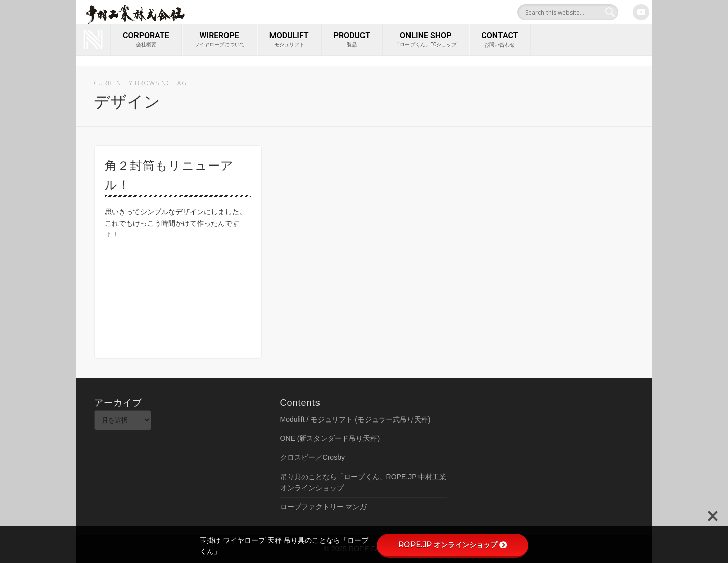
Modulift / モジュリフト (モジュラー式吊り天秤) (355, 419)
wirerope (219, 40)
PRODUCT (352, 40)
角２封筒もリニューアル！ (169, 175)
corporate (146, 40)
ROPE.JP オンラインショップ (452, 545)
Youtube (641, 12)
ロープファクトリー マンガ (324, 507)
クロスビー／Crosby (312, 457)
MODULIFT (289, 40)
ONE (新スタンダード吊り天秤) (330, 438)
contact (499, 40)
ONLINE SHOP (426, 40)
